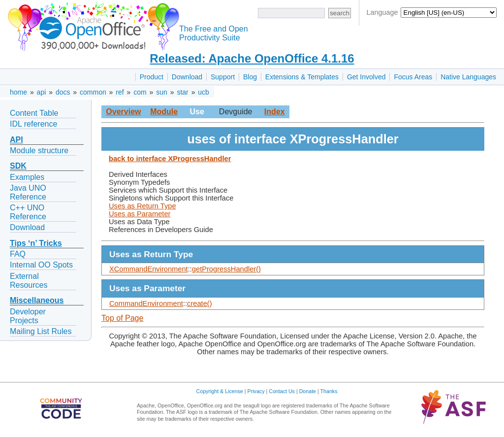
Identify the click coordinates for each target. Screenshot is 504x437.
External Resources (29, 281)
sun (162, 92)
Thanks (329, 391)
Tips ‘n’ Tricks (36, 243)
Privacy (256, 391)
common (93, 92)
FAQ (18, 254)
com (140, 92)
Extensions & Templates (302, 77)
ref (120, 92)
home (18, 92)
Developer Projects (28, 316)
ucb (204, 92)
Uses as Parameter (140, 214)
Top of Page (122, 318)
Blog (250, 77)
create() (200, 303)
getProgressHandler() (226, 269)
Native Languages (468, 77)
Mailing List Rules (41, 331)
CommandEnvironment (146, 303)
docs (63, 92)
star (182, 92)
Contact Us (282, 391)
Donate (308, 391)
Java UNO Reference (28, 192)
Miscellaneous (37, 300)
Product (152, 77)
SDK (18, 166)
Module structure (39, 151)
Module (164, 112)
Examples (27, 177)
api (42, 92)
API (16, 140)
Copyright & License (220, 391)
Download (187, 77)
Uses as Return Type (142, 206)
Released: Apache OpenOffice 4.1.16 (252, 58)
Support (223, 77)
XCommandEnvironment (149, 269)
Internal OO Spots (41, 265)
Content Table (34, 113)
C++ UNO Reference (28, 212)
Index (275, 112)
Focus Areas (413, 77)
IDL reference (33, 124)
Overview (123, 112)
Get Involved (366, 77)
